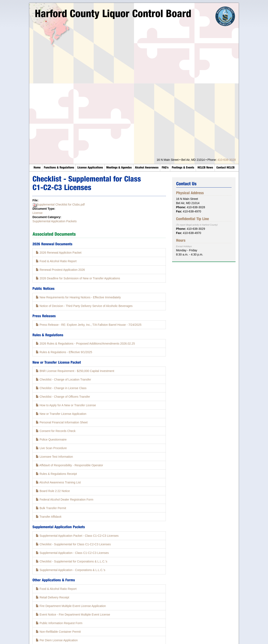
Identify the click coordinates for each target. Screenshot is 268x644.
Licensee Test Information (54, 457)
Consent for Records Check (56, 431)
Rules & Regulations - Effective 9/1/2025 (64, 352)
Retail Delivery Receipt (53, 597)
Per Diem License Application (57, 640)
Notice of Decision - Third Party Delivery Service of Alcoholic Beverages (84, 306)
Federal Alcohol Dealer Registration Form (65, 500)
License (37, 213)
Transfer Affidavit (49, 517)
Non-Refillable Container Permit (58, 632)
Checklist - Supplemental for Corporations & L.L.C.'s (72, 561)
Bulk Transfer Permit (51, 508)
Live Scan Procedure (51, 448)
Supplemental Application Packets (55, 221)
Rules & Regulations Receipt (56, 474)
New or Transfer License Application (61, 414)
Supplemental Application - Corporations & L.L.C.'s (71, 570)
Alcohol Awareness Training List (58, 482)
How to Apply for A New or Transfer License (66, 405)
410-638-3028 (227, 160)
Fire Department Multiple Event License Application (71, 606)
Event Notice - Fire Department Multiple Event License (73, 615)
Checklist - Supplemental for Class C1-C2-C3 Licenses (73, 544)
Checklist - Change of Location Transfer (63, 379)
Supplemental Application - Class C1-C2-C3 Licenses (72, 553)
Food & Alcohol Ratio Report (56, 261)
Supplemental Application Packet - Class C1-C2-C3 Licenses (77, 536)
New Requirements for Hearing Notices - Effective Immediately (78, 297)
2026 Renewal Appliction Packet (59, 253)
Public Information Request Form (59, 623)
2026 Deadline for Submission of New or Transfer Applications (78, 278)
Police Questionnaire (51, 440)
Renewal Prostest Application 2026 (60, 270)
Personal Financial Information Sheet (62, 422)
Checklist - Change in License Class (61, 388)
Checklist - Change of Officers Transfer (63, 397)
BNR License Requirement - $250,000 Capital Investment (75, 371)
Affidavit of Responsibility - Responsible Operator (69, 465)
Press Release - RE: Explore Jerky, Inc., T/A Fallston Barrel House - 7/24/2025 (89, 325)
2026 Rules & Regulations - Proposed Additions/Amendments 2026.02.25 (85, 344)
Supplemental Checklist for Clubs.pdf (61, 204)
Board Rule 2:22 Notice (53, 491)
